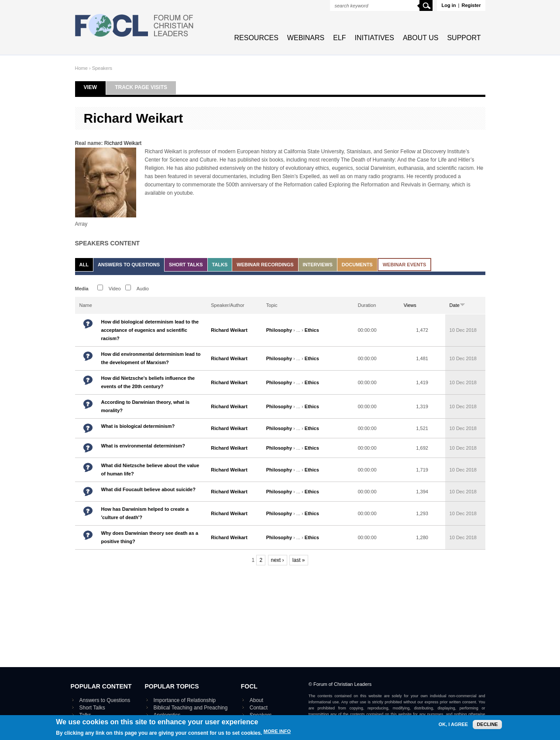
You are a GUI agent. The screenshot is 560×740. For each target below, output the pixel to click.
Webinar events (405, 265)
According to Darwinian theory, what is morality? (146, 406)
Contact (259, 708)
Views (410, 305)
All (84, 265)
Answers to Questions (129, 265)
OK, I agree (453, 725)
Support (464, 38)
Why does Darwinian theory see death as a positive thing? (150, 537)
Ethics (312, 330)
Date (457, 305)
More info (277, 733)
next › (278, 560)
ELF (339, 38)
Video (115, 289)
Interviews (318, 265)
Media (82, 289)
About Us (421, 38)
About (256, 700)
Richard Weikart (123, 143)
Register (471, 5)
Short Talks (186, 265)
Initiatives (374, 38)
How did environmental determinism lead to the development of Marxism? (151, 358)
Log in (448, 5)
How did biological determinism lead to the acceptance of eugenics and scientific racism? (150, 330)
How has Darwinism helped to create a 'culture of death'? (145, 513)
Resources (256, 38)
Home (81, 68)
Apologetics (167, 715)
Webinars (306, 38)
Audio (143, 289)
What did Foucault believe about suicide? (148, 489)
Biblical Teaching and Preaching (191, 708)
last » (299, 560)
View (95, 87)
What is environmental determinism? (143, 446)
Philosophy (279, 330)
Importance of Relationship (185, 700)
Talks (220, 265)
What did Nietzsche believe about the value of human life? (150, 470)
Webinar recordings (265, 265)
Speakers (102, 68)
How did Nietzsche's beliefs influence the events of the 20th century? (148, 382)
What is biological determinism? (138, 426)
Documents (357, 265)
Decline (487, 725)
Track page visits (141, 87)
